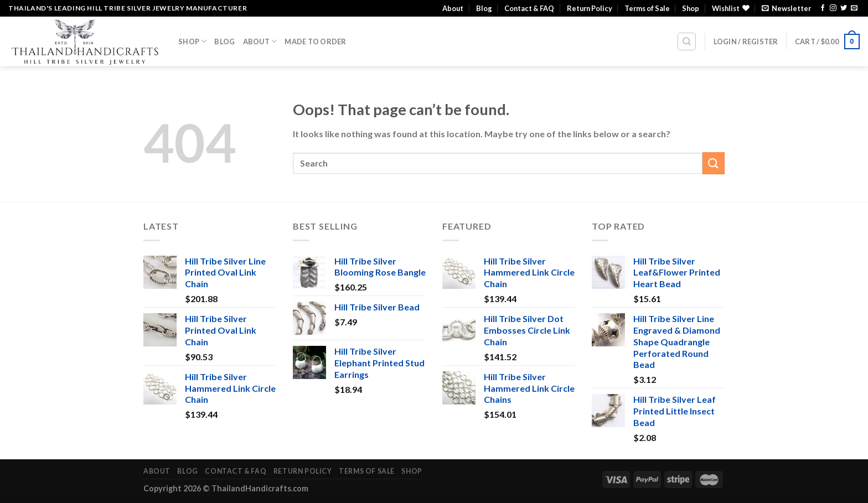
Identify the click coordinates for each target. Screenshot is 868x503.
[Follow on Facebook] (823, 8)
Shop (691, 8)
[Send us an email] (854, 8)
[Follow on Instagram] (833, 8)
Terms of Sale (647, 8)
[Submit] (714, 163)
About (453, 8)
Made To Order (315, 42)
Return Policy (590, 8)
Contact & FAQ (529, 8)
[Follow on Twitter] (844, 8)
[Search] (687, 42)
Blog (484, 8)
